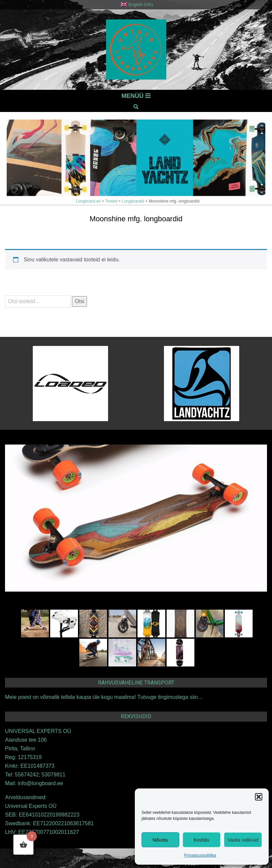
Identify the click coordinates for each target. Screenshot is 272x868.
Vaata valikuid (243, 840)
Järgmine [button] (249, 128)
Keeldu (202, 840)
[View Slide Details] (136, 158)
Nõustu (161, 840)
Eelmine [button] (225, 128)
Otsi (79, 301)
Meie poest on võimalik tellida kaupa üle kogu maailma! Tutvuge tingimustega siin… (104, 697)
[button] (259, 797)
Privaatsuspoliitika (200, 855)
